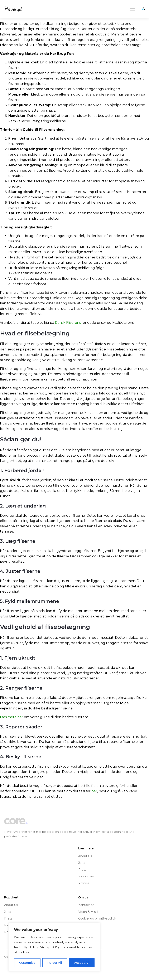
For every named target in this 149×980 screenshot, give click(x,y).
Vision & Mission (90, 912)
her (94, 791)
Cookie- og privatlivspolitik (97, 918)
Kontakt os (86, 905)
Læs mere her (12, 717)
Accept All (82, 963)
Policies (84, 883)
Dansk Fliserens (68, 323)
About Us (85, 856)
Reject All (55, 963)
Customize (27, 963)
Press (82, 870)
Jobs (82, 863)
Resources (86, 876)
